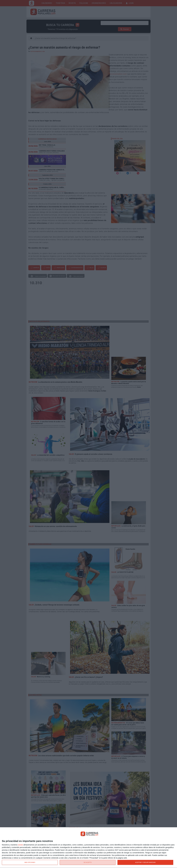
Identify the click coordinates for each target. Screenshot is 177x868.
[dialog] (88, 848)
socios (20, 845)
